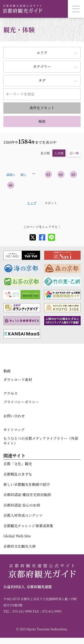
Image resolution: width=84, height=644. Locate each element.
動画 (7, 371)
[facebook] (42, 237)
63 (48, 174)
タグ (42, 80)
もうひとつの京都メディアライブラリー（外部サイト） (41, 441)
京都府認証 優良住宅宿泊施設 (27, 495)
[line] (52, 237)
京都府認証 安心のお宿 (22, 505)
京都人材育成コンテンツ (23, 515)
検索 (42, 121)
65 (73, 174)
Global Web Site (17, 536)
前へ (23, 174)
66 (11, 185)
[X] (33, 237)
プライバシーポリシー (21, 402)
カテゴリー (42, 66)
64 (61, 174)
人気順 (59, 153)
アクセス (11, 393)
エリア (42, 53)
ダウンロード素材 (18, 380)
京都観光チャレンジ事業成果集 (28, 526)
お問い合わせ (14, 416)
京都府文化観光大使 (19, 546)
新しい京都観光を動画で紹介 (27, 484)
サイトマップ (14, 430)
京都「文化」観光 (18, 464)
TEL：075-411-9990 (18, 611)
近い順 (74, 153)
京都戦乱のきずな (18, 474)
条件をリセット (42, 108)
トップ (32, 203)
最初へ (11, 174)
